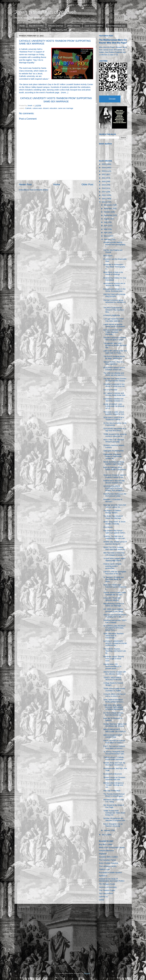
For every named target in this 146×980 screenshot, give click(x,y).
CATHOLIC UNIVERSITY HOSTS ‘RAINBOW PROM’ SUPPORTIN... (115, 643)
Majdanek (103, 854)
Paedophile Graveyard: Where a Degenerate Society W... (113, 456)
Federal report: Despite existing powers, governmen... (112, 566)
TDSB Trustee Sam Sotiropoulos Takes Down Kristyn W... (114, 813)
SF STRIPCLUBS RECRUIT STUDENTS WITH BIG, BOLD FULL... (114, 628)
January (107, 830)
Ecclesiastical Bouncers (113, 774)
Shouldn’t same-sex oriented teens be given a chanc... (115, 339)
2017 (104, 192)
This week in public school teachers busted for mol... (114, 413)
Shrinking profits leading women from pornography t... (114, 244)
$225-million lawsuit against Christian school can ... (114, 369)
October (107, 212)
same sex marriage (66, 108)
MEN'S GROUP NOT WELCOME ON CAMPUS (114, 730)
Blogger (87, 973)
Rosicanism (108, 256)
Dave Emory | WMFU (94, 26)
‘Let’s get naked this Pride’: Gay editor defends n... (114, 320)
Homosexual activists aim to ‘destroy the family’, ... (114, 284)
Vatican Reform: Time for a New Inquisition (114, 363)
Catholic (28, 108)
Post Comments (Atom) (39, 190)
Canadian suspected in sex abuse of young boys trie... (115, 385)
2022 (104, 175)
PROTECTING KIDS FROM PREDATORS (114, 296)
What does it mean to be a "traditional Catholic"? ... (114, 418)
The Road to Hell (59, 30)
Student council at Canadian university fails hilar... (114, 778)
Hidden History (74, 26)
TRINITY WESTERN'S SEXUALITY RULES (112, 678)
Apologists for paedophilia (114, 451)
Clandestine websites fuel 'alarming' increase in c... (114, 400)
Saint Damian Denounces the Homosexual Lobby (115, 495)
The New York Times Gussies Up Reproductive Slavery (115, 380)
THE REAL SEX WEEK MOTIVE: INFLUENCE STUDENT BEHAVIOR (113, 707)
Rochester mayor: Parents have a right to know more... (114, 659)
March (107, 236)
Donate (112, 99)
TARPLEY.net (104, 869)
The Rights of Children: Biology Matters (112, 512)
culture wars (37, 108)
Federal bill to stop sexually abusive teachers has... (114, 482)
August (107, 219)
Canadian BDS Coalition (109, 857)
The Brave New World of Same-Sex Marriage (113, 517)
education (53, 108)
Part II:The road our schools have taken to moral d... (114, 742)
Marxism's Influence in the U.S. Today (114, 801)
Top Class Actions (106, 893)
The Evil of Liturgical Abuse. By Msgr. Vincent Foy (114, 357)
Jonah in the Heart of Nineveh (45, 12)
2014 (104, 202)
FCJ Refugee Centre (107, 884)
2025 (104, 164)
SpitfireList (103, 876)
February (108, 239)
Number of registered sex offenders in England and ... (115, 819)
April (106, 233)
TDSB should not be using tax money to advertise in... (115, 435)
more (64, 93)
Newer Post (25, 184)
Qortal (102, 900)
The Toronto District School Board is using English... (114, 795)
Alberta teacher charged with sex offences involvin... (115, 673)
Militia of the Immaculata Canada (112, 847)
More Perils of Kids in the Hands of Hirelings (113, 273)
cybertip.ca (103, 897)
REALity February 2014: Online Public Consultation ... (115, 470)
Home (22, 26)
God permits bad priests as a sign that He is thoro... (115, 430)
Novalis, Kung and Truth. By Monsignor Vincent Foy (114, 764)
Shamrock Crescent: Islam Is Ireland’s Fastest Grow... (115, 476)
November (108, 208)
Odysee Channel (55, 26)
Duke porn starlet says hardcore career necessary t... (115, 587)
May (106, 229)
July (106, 222)
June (106, 226)
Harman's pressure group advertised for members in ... (115, 302)
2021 (104, 178)
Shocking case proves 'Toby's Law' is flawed (115, 621)
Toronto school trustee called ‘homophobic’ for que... (115, 594)
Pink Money (108, 527)
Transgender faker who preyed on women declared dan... (115, 345)
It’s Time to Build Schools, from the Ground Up (113, 714)
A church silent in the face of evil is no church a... (114, 695)
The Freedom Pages (107, 890)
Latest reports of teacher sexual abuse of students (114, 325)
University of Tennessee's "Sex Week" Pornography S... (114, 267)
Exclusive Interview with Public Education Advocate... (113, 332)
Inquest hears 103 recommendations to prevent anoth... (112, 666)
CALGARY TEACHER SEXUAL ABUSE (112, 599)
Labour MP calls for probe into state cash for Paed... (115, 352)
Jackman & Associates (108, 887)
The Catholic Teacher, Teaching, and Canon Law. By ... (115, 651)
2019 (104, 185)
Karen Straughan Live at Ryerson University (113, 825)
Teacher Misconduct (28, 30)
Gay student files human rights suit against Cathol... (115, 532)
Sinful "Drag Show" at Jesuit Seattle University (114, 523)
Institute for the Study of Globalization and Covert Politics (112, 880)
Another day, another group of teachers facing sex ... (115, 543)
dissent (46, 108)
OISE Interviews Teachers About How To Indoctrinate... (114, 636)
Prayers (44, 30)
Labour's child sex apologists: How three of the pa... (115, 573)
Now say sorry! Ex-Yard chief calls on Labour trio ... (115, 506)
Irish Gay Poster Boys (112, 791)
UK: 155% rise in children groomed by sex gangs (113, 610)
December (108, 205)
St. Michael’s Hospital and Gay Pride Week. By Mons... (114, 579)
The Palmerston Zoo (116, 26)
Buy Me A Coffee (36, 26)
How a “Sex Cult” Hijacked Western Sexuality (114, 441)
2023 (104, 171)
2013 (104, 835)
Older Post (87, 184)
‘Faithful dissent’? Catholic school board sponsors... (114, 758)
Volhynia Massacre (106, 851)
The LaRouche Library (108, 866)
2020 (104, 181)
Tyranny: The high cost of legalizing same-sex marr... (115, 537)
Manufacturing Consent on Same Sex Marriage (114, 605)
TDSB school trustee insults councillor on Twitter (114, 690)
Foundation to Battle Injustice (110, 873)
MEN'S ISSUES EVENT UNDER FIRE (113, 736)
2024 (104, 168)
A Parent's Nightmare (112, 315)
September (108, 215)
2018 (104, 188)
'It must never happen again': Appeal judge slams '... (115, 559)
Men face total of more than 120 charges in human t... (114, 554)
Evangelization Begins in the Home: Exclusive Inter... (114, 290)
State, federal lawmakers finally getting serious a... (114, 701)
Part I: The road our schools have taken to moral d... (114, 747)
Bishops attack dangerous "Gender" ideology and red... (114, 785)
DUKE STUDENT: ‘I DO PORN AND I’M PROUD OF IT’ (114, 406)
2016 (104, 195)
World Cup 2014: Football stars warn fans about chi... (115, 548)
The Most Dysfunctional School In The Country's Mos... (114, 310)
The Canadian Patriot (107, 860)
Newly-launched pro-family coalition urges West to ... (114, 463)
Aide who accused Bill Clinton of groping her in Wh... (115, 616)
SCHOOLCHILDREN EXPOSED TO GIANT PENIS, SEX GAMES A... (114, 488)
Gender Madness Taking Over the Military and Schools (115, 725)
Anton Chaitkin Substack (109, 863)
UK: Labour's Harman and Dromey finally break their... (115, 394)
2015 (104, 199)
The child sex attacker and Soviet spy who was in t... (114, 374)
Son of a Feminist (110, 390)
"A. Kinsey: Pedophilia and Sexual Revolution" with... (114, 753)
